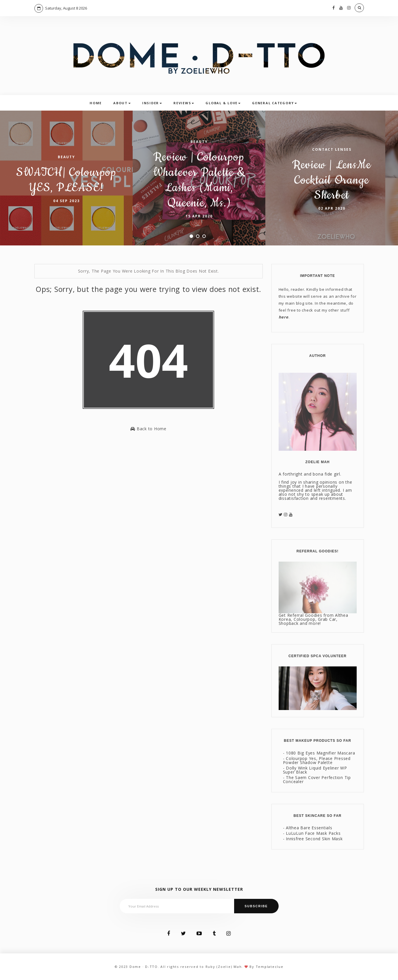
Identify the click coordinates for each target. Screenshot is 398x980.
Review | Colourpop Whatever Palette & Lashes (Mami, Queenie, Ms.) (199, 180)
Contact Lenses (332, 149)
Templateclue (270, 967)
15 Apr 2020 (199, 216)
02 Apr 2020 (332, 208)
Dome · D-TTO (144, 967)
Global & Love (223, 103)
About (122, 103)
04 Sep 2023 (66, 201)
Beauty (66, 157)
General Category (274, 103)
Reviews (184, 103)
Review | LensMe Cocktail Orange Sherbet (332, 180)
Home (96, 103)
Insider (152, 103)
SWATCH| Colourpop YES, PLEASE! (66, 180)
